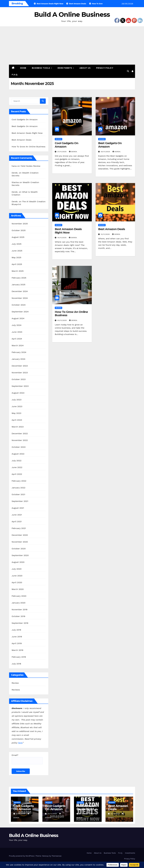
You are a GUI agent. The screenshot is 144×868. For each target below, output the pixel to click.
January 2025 (18, 285)
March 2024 (18, 345)
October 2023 (19, 379)
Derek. (73, 152)
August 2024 (18, 318)
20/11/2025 (106, 152)
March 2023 (18, 427)
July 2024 (17, 325)
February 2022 (19, 481)
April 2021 (17, 522)
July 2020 (17, 569)
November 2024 (20, 298)
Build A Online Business (72, 14)
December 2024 (20, 291)
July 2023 (17, 400)
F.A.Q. (15, 75)
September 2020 (20, 555)
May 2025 (16, 257)
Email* (27, 759)
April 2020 (17, 582)
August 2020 (18, 562)
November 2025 (20, 224)
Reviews (16, 690)
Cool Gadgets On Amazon (25, 120)
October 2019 (18, 616)
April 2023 (17, 420)
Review (15, 683)
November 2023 (20, 373)
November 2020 (20, 542)
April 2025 (17, 264)
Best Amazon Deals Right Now (27, 133)
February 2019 (19, 657)
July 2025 (17, 244)
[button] (128, 71)
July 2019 (16, 630)
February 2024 (19, 352)
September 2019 (20, 623)
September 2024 (20, 312)
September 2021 (20, 501)
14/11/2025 (62, 238)
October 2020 (19, 549)
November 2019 (20, 610)
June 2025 (17, 251)
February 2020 (19, 596)
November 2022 (20, 440)
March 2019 (17, 650)
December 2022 (20, 433)
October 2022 (19, 447)
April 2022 (17, 474)
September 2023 (20, 386)
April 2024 (17, 339)
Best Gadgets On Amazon (25, 126)
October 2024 (19, 305)
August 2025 (18, 237)
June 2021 (17, 515)
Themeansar (57, 856)
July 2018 (16, 664)
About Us (85, 68)
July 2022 (17, 461)
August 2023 (18, 393)
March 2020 (18, 589)
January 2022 (18, 488)
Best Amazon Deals (22, 140)
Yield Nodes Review (30, 166)
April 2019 (17, 643)
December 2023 (20, 366)
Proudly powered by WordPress (22, 856)
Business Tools (41, 68)
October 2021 (18, 494)
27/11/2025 (62, 152)
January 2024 (18, 359)
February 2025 (19, 278)
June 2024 (17, 332)
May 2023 (16, 413)
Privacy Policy (105, 68)
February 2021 (19, 528)
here (20, 743)
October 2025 (19, 230)
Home (23, 68)
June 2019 (17, 637)
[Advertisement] (72, 45)
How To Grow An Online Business (28, 147)
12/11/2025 (106, 234)
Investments (65, 68)
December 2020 (20, 535)
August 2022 (18, 454)
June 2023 (17, 406)
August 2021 (18, 508)
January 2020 (18, 603)
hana (14, 166)
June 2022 (17, 467)
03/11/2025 (62, 320)
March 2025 (18, 271)
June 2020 (17, 576)
